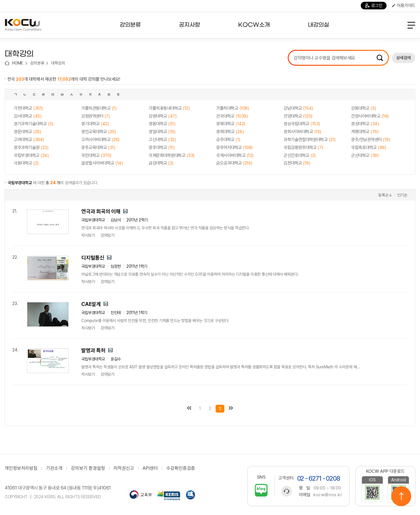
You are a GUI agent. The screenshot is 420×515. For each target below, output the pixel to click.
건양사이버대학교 (370, 116)
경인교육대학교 (98, 132)
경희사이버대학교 (302, 132)
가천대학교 (28, 108)
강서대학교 (28, 116)
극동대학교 (26, 163)
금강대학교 (161, 163)
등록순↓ (385, 195)
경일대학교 (162, 132)
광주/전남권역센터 (370, 140)
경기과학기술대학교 (34, 124)
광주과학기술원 (31, 148)
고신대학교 (162, 140)
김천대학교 (297, 163)
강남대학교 (298, 108)
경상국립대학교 (302, 124)
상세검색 (404, 58)
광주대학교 (161, 148)
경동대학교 (162, 124)
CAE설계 (91, 304)
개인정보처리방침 (21, 468)
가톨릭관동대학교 (99, 108)
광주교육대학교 (98, 148)
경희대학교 (230, 132)
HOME (18, 63)
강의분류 (37, 63)
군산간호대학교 (300, 155)
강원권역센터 (95, 116)
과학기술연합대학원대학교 (310, 140)
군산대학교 (365, 155)
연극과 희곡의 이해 (101, 211)
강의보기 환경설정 (88, 468)
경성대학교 (365, 124)
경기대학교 (95, 124)
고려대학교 (29, 140)
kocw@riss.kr (328, 495)
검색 (380, 58)
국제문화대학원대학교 (172, 155)
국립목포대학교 (368, 148)
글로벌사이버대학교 (102, 163)
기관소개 (54, 468)
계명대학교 (365, 132)
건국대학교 (232, 116)
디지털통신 (93, 258)
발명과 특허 (93, 350)
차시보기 (88, 235)
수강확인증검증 (181, 468)
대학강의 (58, 63)
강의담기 (107, 235)
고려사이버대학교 (100, 140)
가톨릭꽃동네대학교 (169, 108)
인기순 (402, 195)
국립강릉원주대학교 (303, 148)
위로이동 (401, 496)
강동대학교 (364, 108)
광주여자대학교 (234, 148)
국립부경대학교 (31, 155)
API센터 (150, 468)
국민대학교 (96, 155)
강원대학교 (162, 116)
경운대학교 (27, 132)
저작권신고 (124, 468)
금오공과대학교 (234, 163)
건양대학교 (298, 116)
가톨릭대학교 (232, 108)
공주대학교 (228, 140)
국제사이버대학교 (235, 155)
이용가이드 (404, 6)
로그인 (374, 6)
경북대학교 (231, 124)
